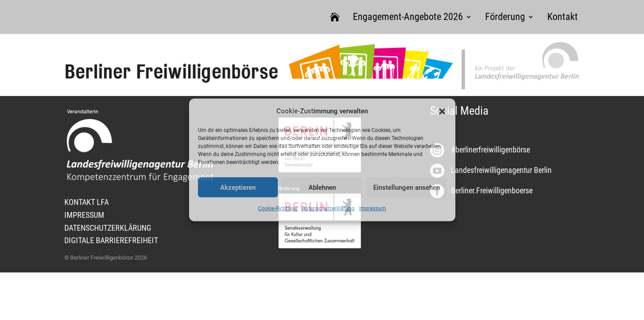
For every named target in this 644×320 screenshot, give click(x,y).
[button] (442, 111)
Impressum (373, 208)
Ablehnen (322, 188)
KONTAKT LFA (87, 202)
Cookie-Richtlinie (278, 208)
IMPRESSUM (84, 215)
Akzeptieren (238, 188)
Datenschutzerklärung (328, 208)
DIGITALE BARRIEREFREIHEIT (111, 240)
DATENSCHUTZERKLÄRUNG (108, 228)
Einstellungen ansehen (407, 188)
